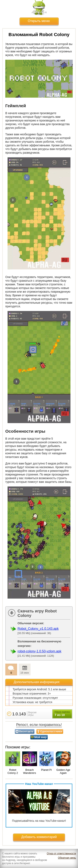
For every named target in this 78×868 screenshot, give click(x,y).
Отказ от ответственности (61, 854)
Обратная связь (67, 858)
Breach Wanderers (30, 771)
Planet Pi (46, 770)
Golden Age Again (63, 771)
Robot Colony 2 (13, 771)
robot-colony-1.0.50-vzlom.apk (39, 651)
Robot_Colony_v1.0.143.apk (38, 629)
